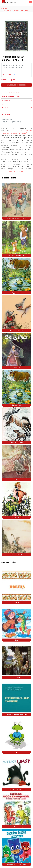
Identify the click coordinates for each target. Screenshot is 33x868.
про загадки (6, 115)
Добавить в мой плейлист (17, 85)
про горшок (6, 111)
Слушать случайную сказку (11, 97)
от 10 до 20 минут (7, 100)
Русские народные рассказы (12, 171)
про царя (5, 107)
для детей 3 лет (7, 104)
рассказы (9, 3)
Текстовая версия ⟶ (9, 80)
